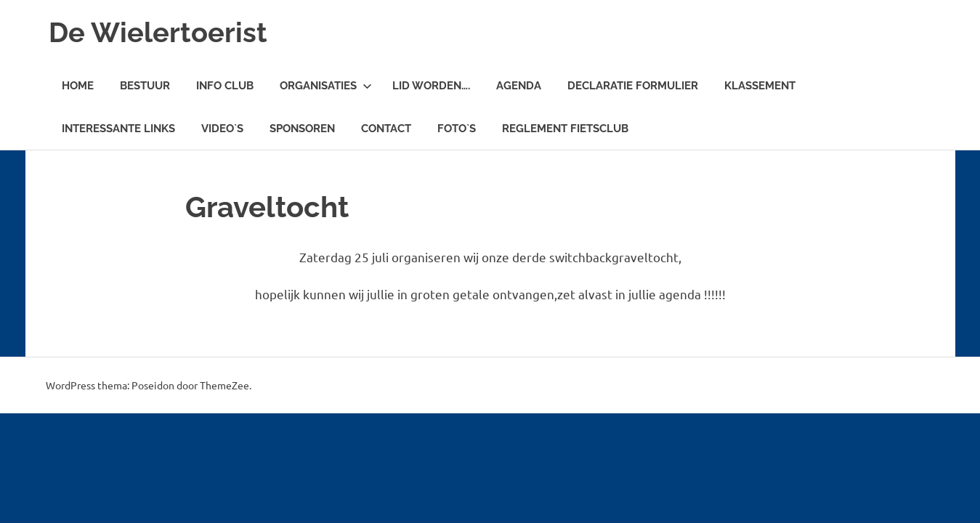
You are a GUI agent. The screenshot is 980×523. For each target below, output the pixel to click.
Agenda (519, 86)
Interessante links (118, 129)
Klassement (760, 86)
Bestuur (145, 86)
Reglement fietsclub (565, 129)
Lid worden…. (431, 86)
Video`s (222, 129)
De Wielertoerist (158, 32)
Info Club (225, 86)
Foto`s (457, 129)
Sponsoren (302, 129)
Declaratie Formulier (633, 86)
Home (78, 86)
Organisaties (326, 86)
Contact (386, 129)
